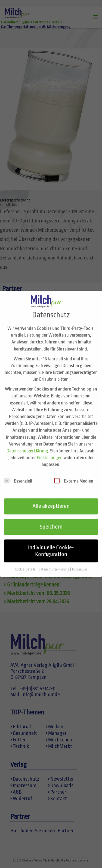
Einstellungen (50, 451)
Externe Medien (74, 474)
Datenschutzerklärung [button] (54, 563)
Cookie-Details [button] (26, 563)
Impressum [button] (80, 563)
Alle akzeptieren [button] (51, 499)
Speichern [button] (51, 520)
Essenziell (18, 474)
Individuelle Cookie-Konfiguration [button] (51, 544)
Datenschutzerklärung (27, 444)
